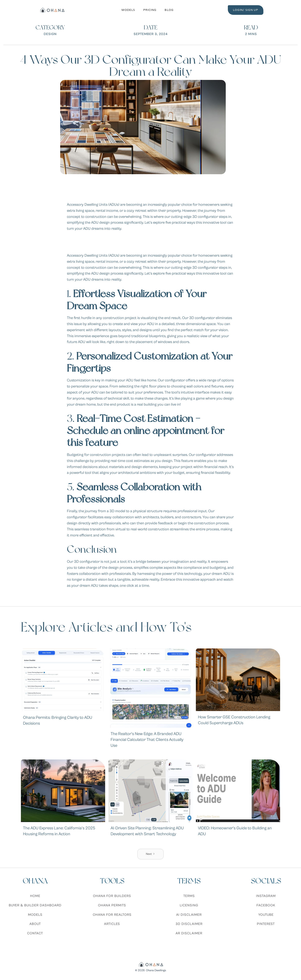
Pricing (150, 10)
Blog (169, 10)
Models (128, 10)
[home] (52, 10)
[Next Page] (150, 854)
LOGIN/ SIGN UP (246, 10)
